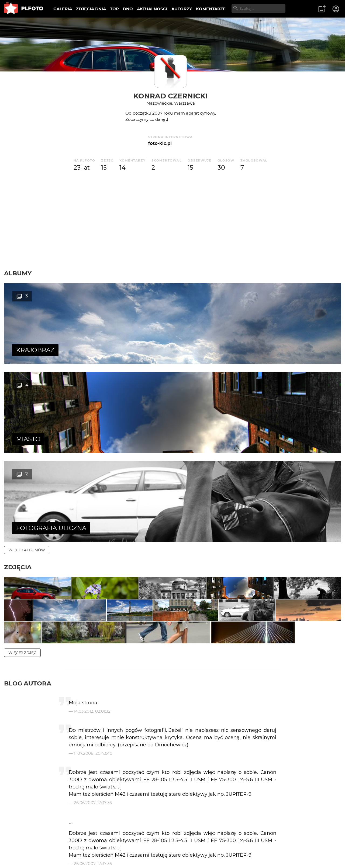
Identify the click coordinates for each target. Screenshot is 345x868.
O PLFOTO (19, 846)
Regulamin (19, 855)
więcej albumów (27, 372)
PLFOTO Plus (52, 846)
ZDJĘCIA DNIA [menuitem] (91, 9)
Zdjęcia (18, 389)
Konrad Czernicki (170, 96)
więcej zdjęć (22, 530)
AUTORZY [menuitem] (182, 9)
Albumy (18, 273)
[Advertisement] (172, 221)
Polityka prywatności (59, 855)
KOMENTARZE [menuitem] (211, 9)
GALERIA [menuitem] (63, 9)
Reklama (101, 846)
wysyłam (326, 798)
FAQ (79, 846)
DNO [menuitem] (128, 9)
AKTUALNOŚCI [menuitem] (152, 9)
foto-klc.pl (160, 143)
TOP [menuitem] (114, 9)
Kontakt (127, 846)
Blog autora (28, 561)
